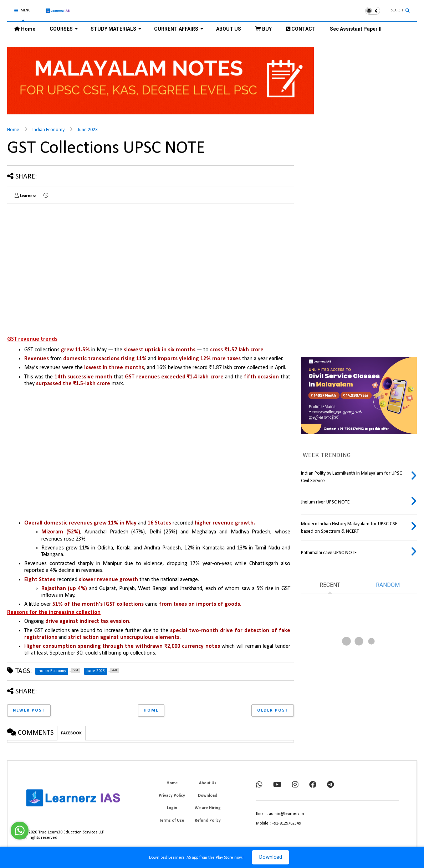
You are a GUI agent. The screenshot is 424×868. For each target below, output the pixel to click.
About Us (208, 783)
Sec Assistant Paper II (356, 29)
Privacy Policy (172, 796)
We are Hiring (208, 808)
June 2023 (88, 130)
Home (25, 29)
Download (270, 857)
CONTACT (301, 29)
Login (172, 808)
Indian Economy (48, 130)
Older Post (273, 711)
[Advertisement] (67, 259)
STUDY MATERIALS (116, 29)
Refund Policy (208, 821)
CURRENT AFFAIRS (179, 29)
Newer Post (29, 711)
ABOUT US (229, 29)
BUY (264, 29)
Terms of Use (172, 821)
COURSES (64, 29)
